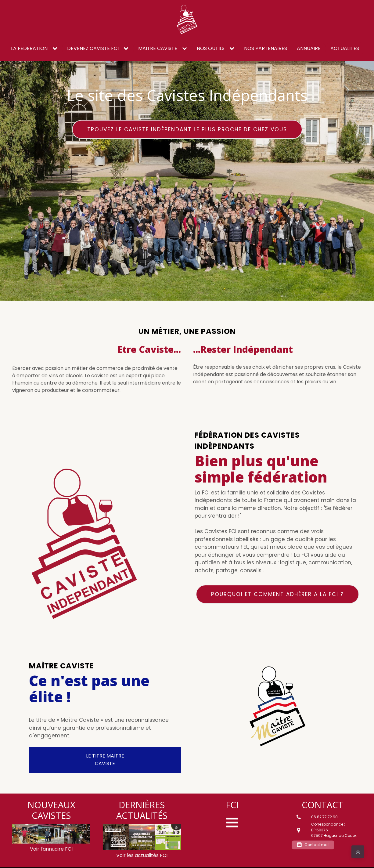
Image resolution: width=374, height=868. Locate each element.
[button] (313, 845)
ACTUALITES (345, 48)
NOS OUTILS (211, 48)
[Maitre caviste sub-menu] (186, 49)
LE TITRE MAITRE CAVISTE (105, 760)
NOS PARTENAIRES (266, 48)
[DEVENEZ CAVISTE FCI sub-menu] (127, 49)
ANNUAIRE (309, 48)
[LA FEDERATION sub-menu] (56, 49)
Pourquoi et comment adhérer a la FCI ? (277, 594)
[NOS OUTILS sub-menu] (233, 49)
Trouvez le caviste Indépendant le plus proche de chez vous (187, 129)
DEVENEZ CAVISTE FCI (93, 48)
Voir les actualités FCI (142, 855)
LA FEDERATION (29, 48)
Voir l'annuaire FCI (51, 849)
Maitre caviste (158, 48)
